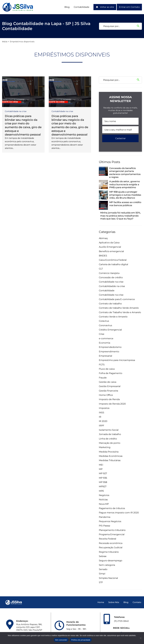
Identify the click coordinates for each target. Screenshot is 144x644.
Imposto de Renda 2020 (112, 404)
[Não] (141, 638)
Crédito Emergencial (110, 330)
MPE (101, 491)
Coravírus (104, 321)
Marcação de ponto (110, 443)
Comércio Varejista (109, 273)
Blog (67, 7)
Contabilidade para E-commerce (117, 299)
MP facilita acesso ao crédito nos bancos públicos (125, 204)
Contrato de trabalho (110, 304)
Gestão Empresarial (110, 386)
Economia (104, 343)
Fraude (103, 378)
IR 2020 (103, 421)
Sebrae (103, 556)
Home (101, 602)
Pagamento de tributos (112, 508)
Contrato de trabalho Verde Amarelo (119, 308)
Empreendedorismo (110, 347)
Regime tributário (109, 552)
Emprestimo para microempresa (117, 360)
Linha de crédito (108, 439)
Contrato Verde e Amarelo (113, 317)
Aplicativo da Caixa (109, 243)
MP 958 (103, 482)
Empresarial (105, 356)
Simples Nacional (108, 578)
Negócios (104, 495)
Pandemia (105, 517)
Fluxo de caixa (107, 369)
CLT (101, 269)
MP (101, 469)
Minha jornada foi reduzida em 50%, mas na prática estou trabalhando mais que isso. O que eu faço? (120, 216)
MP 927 (103, 473)
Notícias (103, 500)
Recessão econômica (111, 543)
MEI (101, 465)
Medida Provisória (109, 452)
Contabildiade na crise (111, 282)
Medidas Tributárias (110, 460)
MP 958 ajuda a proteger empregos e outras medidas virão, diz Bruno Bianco (125, 195)
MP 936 (103, 478)
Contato (137, 602)
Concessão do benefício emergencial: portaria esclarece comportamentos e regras (125, 173)
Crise (102, 334)
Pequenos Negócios (110, 521)
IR (100, 417)
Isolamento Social (109, 430)
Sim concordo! (61, 640)
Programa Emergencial (112, 534)
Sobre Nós (114, 602)
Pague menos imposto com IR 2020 (119, 513)
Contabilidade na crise (16, 111)
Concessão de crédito (111, 277)
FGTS (102, 365)
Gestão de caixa (108, 382)
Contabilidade (82, 7)
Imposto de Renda (109, 399)
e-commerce (106, 338)
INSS (102, 413)
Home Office (106, 395)
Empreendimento (109, 352)
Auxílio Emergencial (110, 247)
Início (5, 42)
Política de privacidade (81, 640)
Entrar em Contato (129, 7)
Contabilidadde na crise (112, 286)
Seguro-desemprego (111, 561)
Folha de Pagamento (111, 373)
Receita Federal (107, 539)
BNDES (103, 256)
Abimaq (103, 238)
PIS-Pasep (104, 526)
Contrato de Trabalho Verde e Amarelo (120, 312)
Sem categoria (107, 565)
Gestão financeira (108, 391)
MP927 (103, 486)
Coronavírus (105, 325)
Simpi (102, 574)
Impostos (104, 408)
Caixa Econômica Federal (113, 260)
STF (101, 582)
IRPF (102, 426)
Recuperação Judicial (111, 547)
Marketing (105, 447)
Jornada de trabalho (110, 434)
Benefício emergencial (111, 251)
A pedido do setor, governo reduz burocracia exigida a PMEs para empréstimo (125, 184)
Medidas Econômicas (111, 456)
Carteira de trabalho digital (113, 264)
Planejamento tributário (112, 530)
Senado (103, 569)
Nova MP (104, 504)
